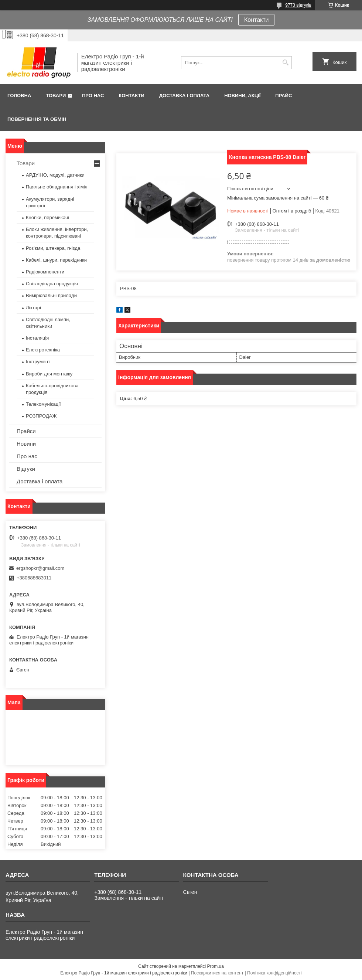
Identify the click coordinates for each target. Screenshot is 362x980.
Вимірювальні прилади (51, 295)
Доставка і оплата (184, 96)
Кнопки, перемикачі (47, 217)
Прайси (26, 431)
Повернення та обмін (37, 119)
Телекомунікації (43, 404)
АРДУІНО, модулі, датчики (55, 175)
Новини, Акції (242, 96)
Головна (19, 96)
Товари (56, 96)
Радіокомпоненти (45, 272)
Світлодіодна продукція (52, 284)
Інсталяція (37, 338)
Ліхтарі (33, 308)
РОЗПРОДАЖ (41, 416)
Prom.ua (216, 966)
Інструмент (38, 362)
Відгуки (26, 469)
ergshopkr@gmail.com (40, 568)
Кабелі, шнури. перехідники (56, 260)
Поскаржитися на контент (217, 973)
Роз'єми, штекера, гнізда (53, 248)
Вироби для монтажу (49, 374)
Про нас (93, 96)
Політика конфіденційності (274, 973)
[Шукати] (285, 63)
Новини (26, 444)
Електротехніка (43, 350)
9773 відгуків (298, 5)
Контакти (257, 20)
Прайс (284, 96)
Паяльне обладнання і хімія (57, 187)
